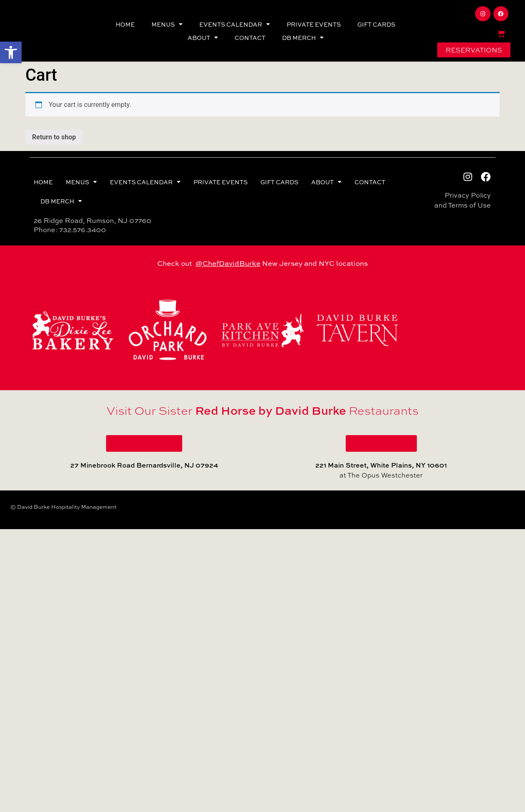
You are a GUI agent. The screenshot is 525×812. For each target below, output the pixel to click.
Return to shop (54, 137)
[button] (11, 52)
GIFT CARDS (376, 24)
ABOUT (203, 37)
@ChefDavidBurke (228, 263)
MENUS (167, 24)
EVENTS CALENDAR (235, 24)
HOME (125, 24)
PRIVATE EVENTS (314, 24)
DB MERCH (303, 37)
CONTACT (250, 37)
